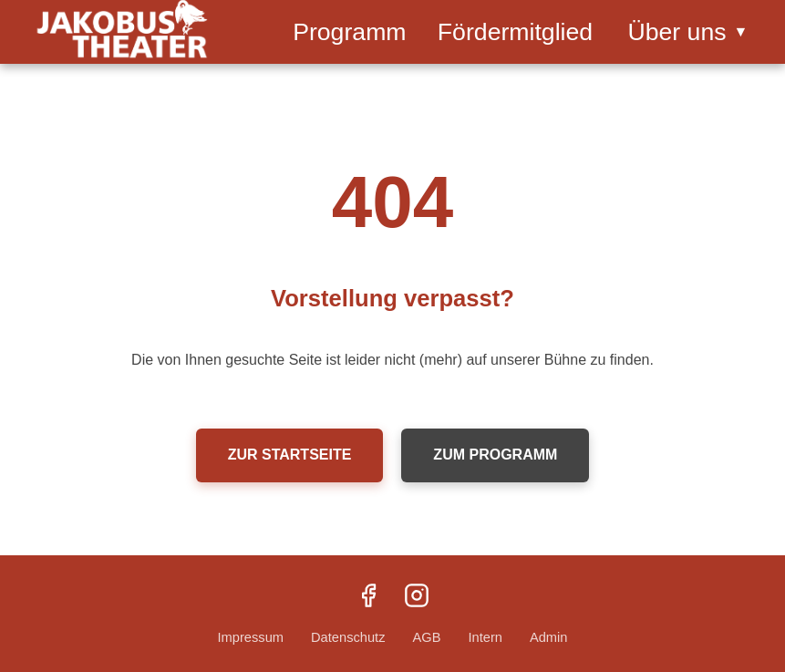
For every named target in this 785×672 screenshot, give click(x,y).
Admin (549, 637)
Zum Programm (495, 455)
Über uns (687, 32)
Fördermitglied (515, 32)
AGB (426, 637)
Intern (485, 637)
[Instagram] (417, 597)
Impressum (251, 637)
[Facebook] (368, 597)
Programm (349, 32)
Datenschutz (348, 637)
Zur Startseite (290, 455)
